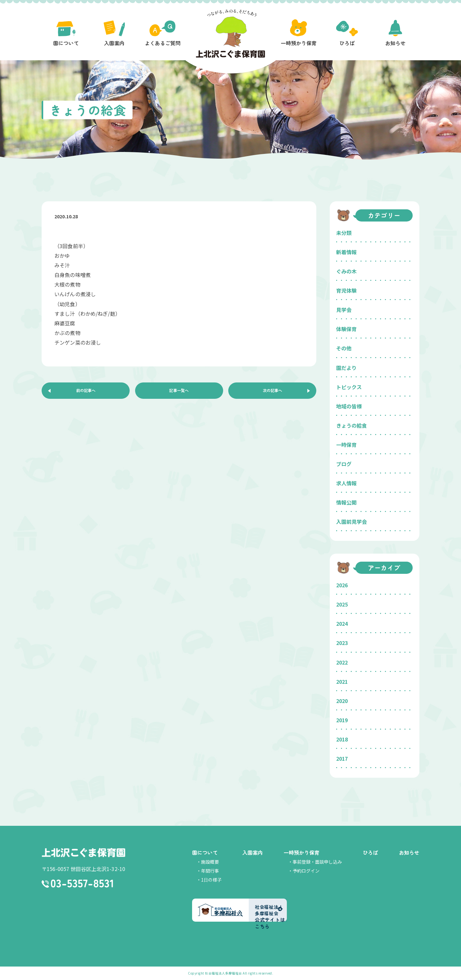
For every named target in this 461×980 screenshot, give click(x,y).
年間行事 (210, 871)
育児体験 (346, 290)
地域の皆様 (349, 406)
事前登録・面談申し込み (317, 862)
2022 (342, 662)
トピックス (349, 387)
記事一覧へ (179, 392)
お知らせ (409, 852)
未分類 (344, 233)
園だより (346, 368)
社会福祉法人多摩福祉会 (223, 973)
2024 (342, 624)
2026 (342, 585)
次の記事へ (272, 392)
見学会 (344, 310)
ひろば (370, 852)
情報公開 (346, 502)
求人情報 (346, 483)
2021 (342, 682)
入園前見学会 (352, 522)
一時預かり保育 (302, 852)
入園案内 (253, 852)
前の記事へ (86, 392)
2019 (342, 720)
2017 (342, 758)
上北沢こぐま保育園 (83, 853)
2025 (342, 604)
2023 (342, 643)
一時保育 (346, 445)
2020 (342, 701)
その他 (344, 348)
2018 (342, 739)
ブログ (344, 464)
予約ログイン (306, 871)
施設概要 (210, 862)
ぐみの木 (346, 271)
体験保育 (346, 329)
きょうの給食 (352, 425)
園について (205, 852)
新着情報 (346, 252)
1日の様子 (211, 880)
